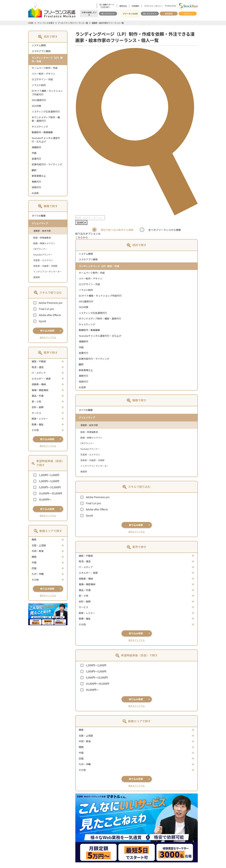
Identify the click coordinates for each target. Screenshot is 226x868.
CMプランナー (40, 249)
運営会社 (123, 6)
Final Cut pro (46, 309)
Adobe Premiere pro (51, 303)
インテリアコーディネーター (47, 272)
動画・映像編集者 (42, 238)
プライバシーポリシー (153, 6)
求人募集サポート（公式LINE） (107, 6)
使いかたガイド (108, 14)
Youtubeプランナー (43, 255)
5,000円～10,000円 (50, 487)
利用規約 (135, 6)
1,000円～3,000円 (49, 475)
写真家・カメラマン (43, 260)
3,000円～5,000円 (49, 481)
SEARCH (81, 222)
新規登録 (169, 14)
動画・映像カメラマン (44, 243)
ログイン (188, 14)
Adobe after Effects (50, 315)
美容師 (37, 277)
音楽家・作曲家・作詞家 (45, 266)
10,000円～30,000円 (50, 493)
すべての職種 (39, 216)
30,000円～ (45, 499)
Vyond (42, 321)
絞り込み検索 (47, 331)
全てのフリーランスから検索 (165, 230)
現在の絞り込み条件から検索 (117, 230)
